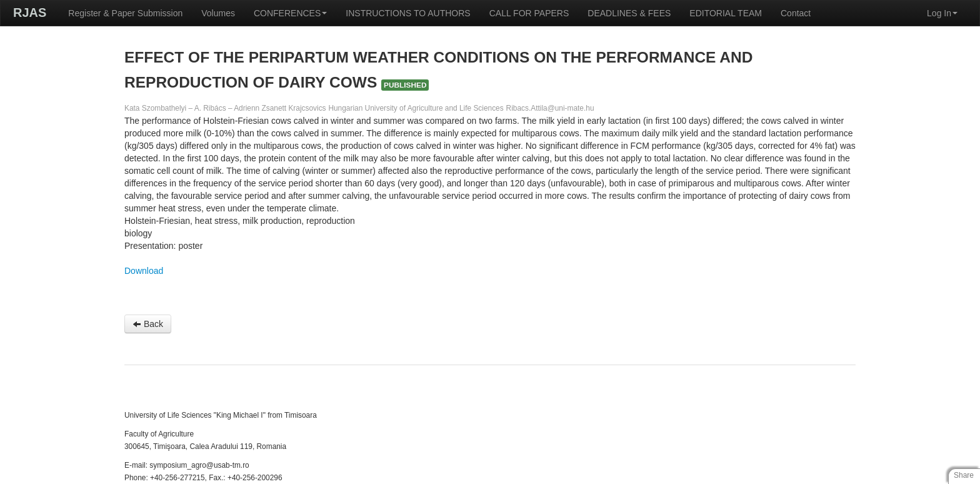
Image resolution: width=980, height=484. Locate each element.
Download (144, 271)
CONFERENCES (290, 13)
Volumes (218, 13)
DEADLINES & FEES (629, 13)
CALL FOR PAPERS (529, 13)
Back (148, 324)
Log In (942, 13)
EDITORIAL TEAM (726, 13)
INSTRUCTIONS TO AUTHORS (408, 13)
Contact (796, 13)
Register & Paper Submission (125, 13)
